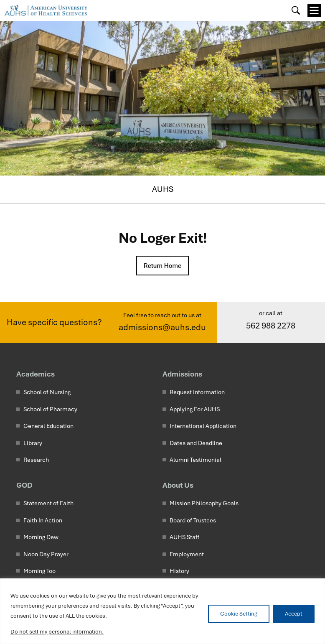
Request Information (197, 392)
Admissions (182, 374)
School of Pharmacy (50, 410)
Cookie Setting (239, 614)
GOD (24, 485)
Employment (187, 555)
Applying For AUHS (195, 410)
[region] (162, 611)
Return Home (162, 266)
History (179, 571)
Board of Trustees (193, 521)
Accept (294, 614)
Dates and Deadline (196, 443)
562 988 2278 (271, 326)
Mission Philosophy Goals (204, 504)
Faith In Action (43, 521)
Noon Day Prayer (46, 555)
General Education (48, 426)
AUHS (163, 189)
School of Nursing (47, 392)
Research (36, 460)
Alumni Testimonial (196, 460)
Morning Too (39, 571)
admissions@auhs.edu (162, 328)
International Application (203, 426)
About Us (178, 485)
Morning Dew (41, 537)
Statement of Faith (48, 504)
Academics (36, 374)
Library (33, 443)
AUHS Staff (184, 537)
